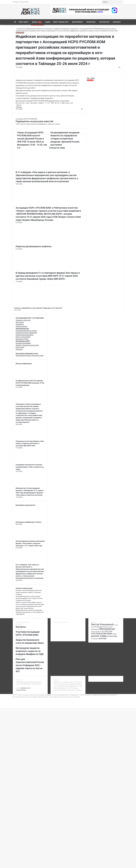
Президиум (20, 324)
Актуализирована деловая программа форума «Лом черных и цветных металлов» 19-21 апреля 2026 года (30, 543)
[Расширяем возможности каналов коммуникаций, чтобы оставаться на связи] (26, 463)
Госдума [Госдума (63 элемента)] (116, 625)
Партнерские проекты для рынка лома (30, 356)
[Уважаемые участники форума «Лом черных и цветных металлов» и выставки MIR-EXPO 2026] (26, 439)
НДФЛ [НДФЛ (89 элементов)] (106, 631)
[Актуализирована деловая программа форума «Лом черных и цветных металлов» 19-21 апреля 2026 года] (26, 539)
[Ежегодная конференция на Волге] (26, 520)
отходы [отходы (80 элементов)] (114, 634)
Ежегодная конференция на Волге (29, 522)
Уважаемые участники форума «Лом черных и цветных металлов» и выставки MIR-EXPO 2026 (30, 443)
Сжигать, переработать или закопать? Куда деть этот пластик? (38, 308)
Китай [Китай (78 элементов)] (93, 627)
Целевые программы (23, 343)
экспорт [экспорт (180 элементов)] (103, 638)
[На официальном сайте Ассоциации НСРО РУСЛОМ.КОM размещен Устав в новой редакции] (26, 379)
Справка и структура (23, 320)
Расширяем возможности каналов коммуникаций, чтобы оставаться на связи (30, 467)
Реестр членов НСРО (61, 22)
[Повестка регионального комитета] (34, 244)
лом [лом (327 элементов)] (109, 633)
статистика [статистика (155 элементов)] (112, 636)
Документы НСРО (22, 339)
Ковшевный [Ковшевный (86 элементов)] (99, 627)
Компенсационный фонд (25, 335)
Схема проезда (21, 690)
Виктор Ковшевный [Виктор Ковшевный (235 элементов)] (102, 624)
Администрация (21, 326)
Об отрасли (20, 322)
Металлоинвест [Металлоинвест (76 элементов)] (108, 627)
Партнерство (104, 22)
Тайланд (19, 107)
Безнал (37, 22)
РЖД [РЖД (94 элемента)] (111, 631)
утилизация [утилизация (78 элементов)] (95, 639)
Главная (19, 29)
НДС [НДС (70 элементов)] (103, 631)
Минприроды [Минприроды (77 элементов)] (95, 629)
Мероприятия (77, 22)
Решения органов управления (26, 333)
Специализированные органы (26, 331)
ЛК (15, 22)
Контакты (117, 22)
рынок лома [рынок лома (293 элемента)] (99, 636)
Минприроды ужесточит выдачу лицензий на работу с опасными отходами (29, 592)
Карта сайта (20, 347)
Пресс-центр (23, 22)
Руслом (25, 29)
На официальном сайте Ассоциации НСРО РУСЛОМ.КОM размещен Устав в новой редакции (30, 383)
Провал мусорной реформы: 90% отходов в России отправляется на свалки (29, 598)
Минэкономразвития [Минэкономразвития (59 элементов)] (96, 631)
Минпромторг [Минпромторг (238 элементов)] (107, 629)
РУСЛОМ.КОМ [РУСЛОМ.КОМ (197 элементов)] (99, 634)
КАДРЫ (48, 22)
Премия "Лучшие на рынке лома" (27, 345)
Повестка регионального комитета (34, 246)
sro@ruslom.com (25, 688)
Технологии (91, 22)
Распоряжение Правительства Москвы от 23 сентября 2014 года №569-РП (30, 612)
